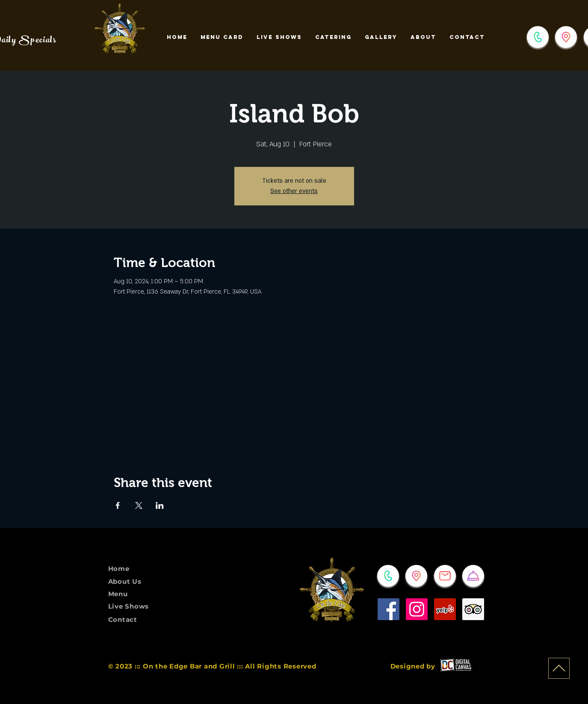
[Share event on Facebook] (118, 505)
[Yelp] (445, 609)
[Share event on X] (139, 505)
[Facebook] (389, 609)
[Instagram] (417, 609)
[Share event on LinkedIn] (160, 505)
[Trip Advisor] (473, 609)
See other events (294, 191)
